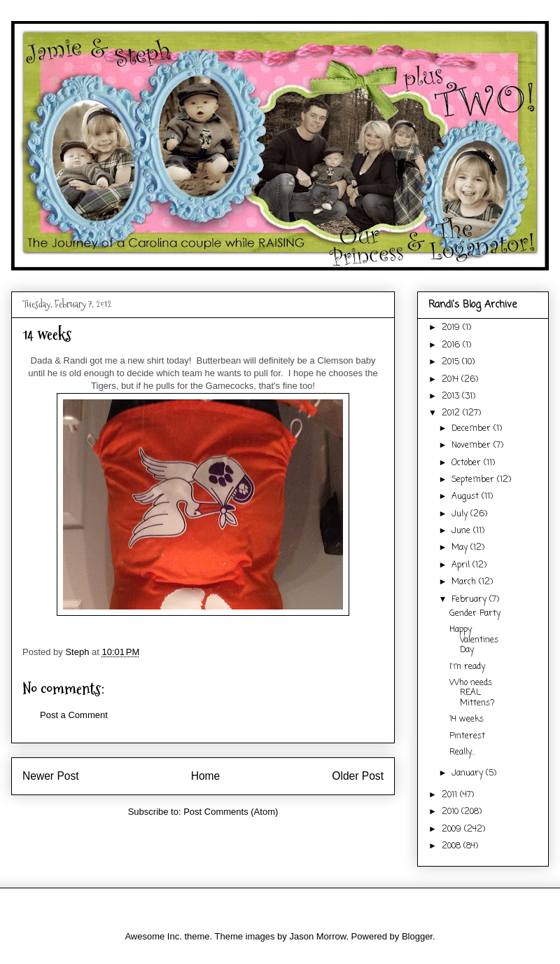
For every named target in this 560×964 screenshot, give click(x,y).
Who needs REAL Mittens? (472, 693)
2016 (452, 345)
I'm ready (467, 667)
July (461, 514)
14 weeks (467, 719)
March (465, 582)
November (472, 446)
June (462, 531)
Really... (462, 752)
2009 (453, 829)
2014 (451, 380)
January (469, 773)
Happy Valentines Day (474, 640)
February (470, 600)
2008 (453, 846)
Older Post (358, 776)
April (462, 565)
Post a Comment (74, 715)
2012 (452, 413)
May (461, 548)
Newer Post (51, 776)
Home (206, 776)
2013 (452, 397)
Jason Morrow (317, 936)
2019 (452, 328)
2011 (451, 795)
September (474, 480)
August (467, 497)
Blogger (417, 936)
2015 (452, 362)
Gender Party (475, 614)
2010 (451, 812)
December (472, 429)
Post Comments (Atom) (231, 812)
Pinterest (467, 736)
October (468, 463)
